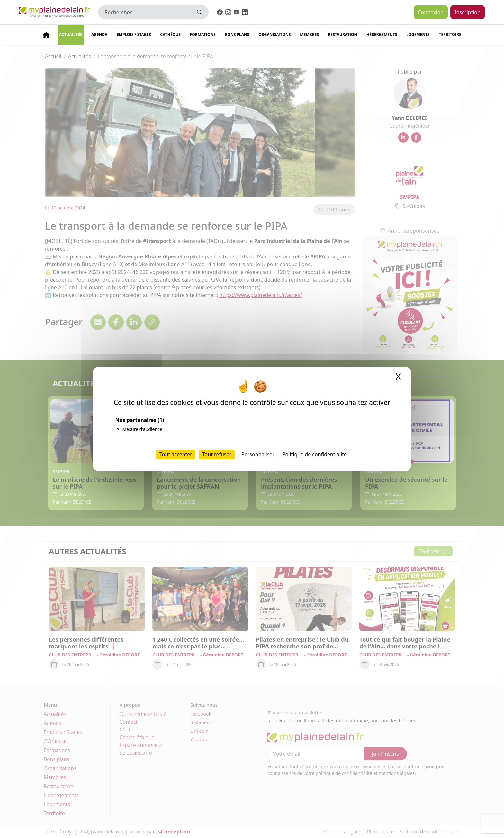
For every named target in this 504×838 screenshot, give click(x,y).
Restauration (342, 35)
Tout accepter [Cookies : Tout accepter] (176, 454)
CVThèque (170, 35)
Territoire (450, 35)
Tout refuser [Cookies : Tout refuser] (217, 454)
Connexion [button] (431, 12)
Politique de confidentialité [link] (315, 454)
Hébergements (382, 35)
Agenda (99, 35)
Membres (309, 35)
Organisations (274, 35)
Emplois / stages (134, 35)
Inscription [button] (468, 12)
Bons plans (237, 35)
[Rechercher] (144, 12)
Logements (418, 35)
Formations (203, 35)
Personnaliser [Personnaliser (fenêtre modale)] (258, 454)
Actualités (71, 35)
